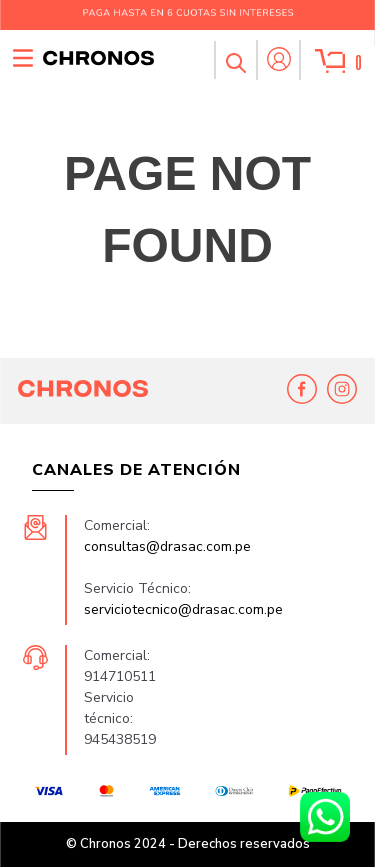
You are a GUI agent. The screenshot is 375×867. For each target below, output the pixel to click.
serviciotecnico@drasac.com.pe (183, 609)
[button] (235, 60)
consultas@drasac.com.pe (167, 546)
